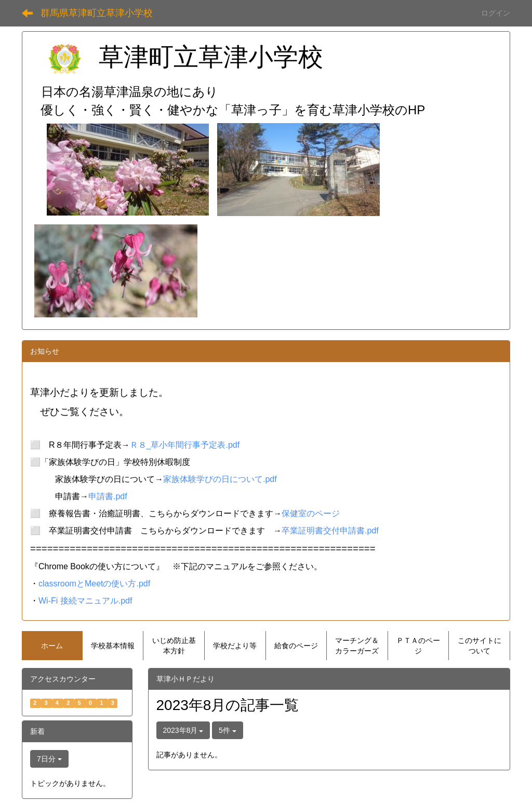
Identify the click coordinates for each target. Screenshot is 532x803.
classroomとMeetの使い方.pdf (94, 584)
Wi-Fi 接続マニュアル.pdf (85, 601)
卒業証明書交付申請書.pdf (330, 531)
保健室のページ (311, 513)
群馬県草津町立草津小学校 (97, 13)
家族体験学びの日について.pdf (220, 479)
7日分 (49, 759)
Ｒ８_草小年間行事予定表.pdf (185, 445)
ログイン (496, 13)
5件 (228, 730)
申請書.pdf (108, 496)
